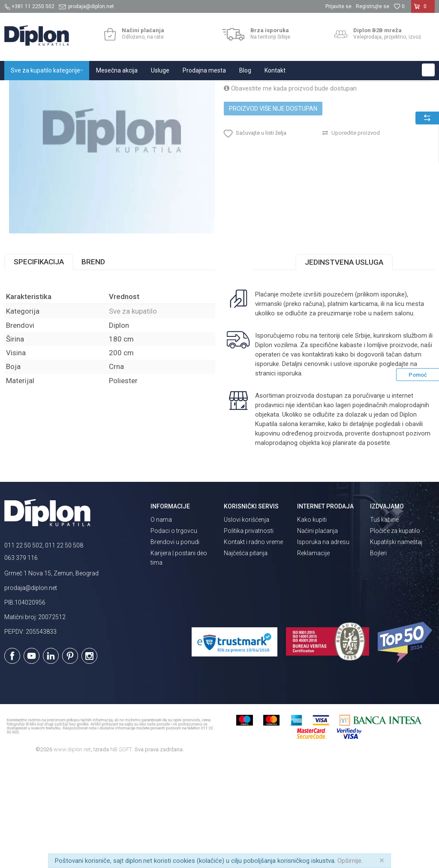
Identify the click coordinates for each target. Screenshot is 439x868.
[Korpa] (423, 10)
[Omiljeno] (399, 6)
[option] (111, 224)
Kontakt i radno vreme (253, 647)
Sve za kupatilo (67, 89)
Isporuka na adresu (323, 647)
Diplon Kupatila (23, 89)
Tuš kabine (384, 625)
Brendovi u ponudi (175, 647)
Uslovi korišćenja (247, 625)
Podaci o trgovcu (174, 636)
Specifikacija (39, 367)
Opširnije (349, 861)
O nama (161, 625)
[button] (428, 70)
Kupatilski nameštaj (396, 647)
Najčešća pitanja (246, 658)
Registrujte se (373, 6)
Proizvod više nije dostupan (272, 201)
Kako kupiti (312, 625)
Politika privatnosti (249, 636)
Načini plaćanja (317, 636)
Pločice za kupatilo (395, 636)
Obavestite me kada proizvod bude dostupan (289, 181)
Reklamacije (313, 658)
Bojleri (378, 658)
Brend (93, 367)
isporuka (288, 478)
